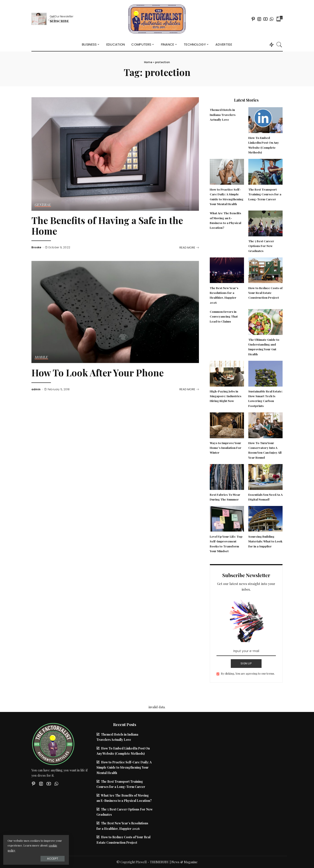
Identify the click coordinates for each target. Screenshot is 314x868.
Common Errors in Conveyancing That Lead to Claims (224, 316)
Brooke (36, 247)
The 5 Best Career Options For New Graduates (261, 246)
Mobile (41, 357)
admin (36, 389)
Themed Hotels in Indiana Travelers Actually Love (223, 114)
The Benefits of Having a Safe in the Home (107, 226)
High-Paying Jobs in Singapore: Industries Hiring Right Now (226, 396)
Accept (52, 859)
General (43, 205)
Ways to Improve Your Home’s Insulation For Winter (226, 448)
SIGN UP (246, 663)
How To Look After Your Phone (98, 373)
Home (148, 62)
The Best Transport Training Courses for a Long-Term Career (265, 194)
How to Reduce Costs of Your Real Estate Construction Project (265, 293)
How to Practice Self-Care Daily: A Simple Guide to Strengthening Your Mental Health (124, 767)
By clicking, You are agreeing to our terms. (248, 673)
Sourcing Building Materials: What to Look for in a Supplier (265, 541)
